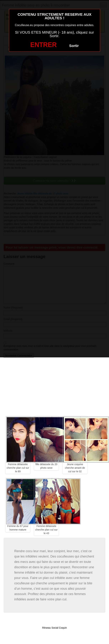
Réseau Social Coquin (54, 628)
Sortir (74, 46)
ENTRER (44, 45)
